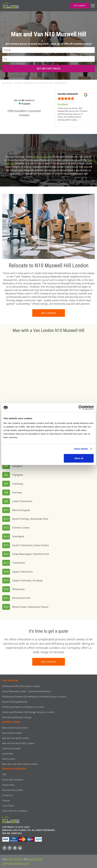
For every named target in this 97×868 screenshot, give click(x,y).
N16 (6, 554)
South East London (11, 748)
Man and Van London (13, 790)
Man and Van (7, 83)
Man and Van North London (16, 738)
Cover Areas (18, 83)
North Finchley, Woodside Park (30, 519)
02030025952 (35, 859)
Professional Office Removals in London (21, 686)
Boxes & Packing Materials (15, 702)
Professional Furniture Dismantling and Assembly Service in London (34, 697)
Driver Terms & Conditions (15, 811)
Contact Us (8, 795)
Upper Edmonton (22, 572)
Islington (17, 466)
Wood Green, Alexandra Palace (30, 607)
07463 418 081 (15, 859)
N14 (6, 536)
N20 (6, 589)
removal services (43, 157)
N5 (6, 466)
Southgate (18, 536)
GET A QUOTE (80, 6)
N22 (6, 607)
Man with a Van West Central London (20, 764)
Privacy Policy (8, 785)
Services (6, 800)
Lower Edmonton (22, 501)
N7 (6, 484)
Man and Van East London (15, 728)
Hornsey (17, 492)
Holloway (18, 484)
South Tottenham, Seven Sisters (31, 545)
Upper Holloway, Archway (27, 580)
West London (9, 759)
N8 (6, 492)
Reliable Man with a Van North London (38, 83)
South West (8, 754)
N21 (6, 598)
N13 (6, 527)
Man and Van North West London (18, 743)
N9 (6, 501)
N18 (6, 572)
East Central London (12, 733)
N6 (6, 475)
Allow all (79, 458)
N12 (6, 519)
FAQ (4, 774)
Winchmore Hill (21, 598)
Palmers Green (21, 528)
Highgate (18, 475)
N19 (6, 580)
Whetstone (18, 589)
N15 (6, 545)
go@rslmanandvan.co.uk (16, 863)
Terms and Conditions (13, 780)
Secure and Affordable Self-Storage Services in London (28, 712)
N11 (6, 510)
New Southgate (21, 510)
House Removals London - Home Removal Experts (27, 691)
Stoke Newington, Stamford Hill (31, 554)
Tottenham (19, 563)
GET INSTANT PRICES (49, 69)
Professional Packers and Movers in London (23, 707)
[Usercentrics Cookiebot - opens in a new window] (81, 408)
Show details (81, 449)
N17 (6, 563)
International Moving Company (17, 717)
